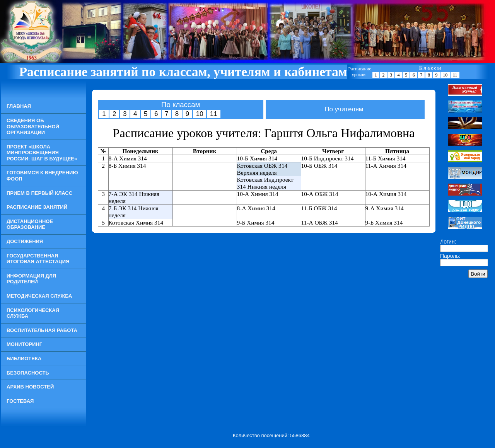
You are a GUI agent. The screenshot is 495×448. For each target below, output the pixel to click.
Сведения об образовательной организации (33, 126)
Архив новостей (30, 387)
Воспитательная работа (42, 330)
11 (455, 75)
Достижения (25, 241)
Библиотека (24, 359)
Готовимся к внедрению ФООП (42, 176)
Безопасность (28, 373)
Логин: (448, 242)
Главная (19, 106)
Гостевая (20, 401)
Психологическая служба (33, 313)
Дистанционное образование (30, 224)
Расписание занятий (37, 207)
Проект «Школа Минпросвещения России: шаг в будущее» (42, 153)
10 (445, 75)
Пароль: (450, 256)
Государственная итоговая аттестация (38, 259)
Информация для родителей (31, 279)
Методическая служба (39, 296)
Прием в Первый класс (39, 193)
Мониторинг (24, 344)
